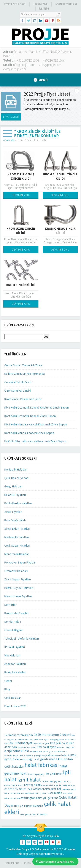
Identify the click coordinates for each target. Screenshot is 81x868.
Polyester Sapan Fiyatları (20, 562)
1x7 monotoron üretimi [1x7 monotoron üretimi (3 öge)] (19, 735)
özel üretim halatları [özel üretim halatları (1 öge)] (37, 814)
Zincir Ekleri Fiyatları (17, 529)
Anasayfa (9, 140)
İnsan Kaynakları (66, 4)
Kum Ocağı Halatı (15, 520)
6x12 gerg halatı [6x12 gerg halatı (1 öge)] (57, 739)
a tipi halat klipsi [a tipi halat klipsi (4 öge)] (17, 751)
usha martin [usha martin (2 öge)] (55, 793)
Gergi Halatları (13, 486)
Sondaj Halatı (13, 622)
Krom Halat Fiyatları (17, 613)
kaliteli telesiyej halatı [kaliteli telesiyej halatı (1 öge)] (52, 781)
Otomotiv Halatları (16, 571)
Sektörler (10, 605)
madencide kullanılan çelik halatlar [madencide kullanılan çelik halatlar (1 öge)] (58, 785)
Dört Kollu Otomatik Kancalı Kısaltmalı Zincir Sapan (37, 407)
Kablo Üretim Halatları (18, 503)
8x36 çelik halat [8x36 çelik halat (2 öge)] (59, 743)
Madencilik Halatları (17, 537)
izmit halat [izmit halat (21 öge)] (29, 780)
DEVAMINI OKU (21, 195)
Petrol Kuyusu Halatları (19, 588)
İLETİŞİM (44, 9)
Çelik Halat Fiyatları (16, 478)
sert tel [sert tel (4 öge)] (56, 789)
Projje (25, 849)
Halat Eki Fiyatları (15, 495)
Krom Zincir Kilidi (21, 285)
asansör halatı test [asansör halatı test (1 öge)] (66, 747)
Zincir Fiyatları (13, 512)
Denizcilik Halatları (16, 469)
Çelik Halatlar (13, 698)
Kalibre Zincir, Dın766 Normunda (25, 374)
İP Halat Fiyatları (15, 647)
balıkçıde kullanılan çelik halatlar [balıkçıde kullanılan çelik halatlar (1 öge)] (45, 752)
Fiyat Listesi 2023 (15, 4)
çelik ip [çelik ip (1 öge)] (23, 814)
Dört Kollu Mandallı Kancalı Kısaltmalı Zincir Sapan (36, 424)
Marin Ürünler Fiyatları (18, 596)
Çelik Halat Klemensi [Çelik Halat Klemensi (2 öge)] (32, 806)
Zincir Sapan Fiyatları (18, 579)
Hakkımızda (40, 4)
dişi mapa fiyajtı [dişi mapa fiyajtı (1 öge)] (40, 756)
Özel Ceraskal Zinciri (17, 391)
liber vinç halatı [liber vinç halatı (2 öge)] (32, 785)
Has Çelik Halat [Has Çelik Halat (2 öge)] (54, 774)
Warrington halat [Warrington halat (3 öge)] (32, 798)
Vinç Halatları (12, 655)
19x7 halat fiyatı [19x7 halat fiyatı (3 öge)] (46, 747)
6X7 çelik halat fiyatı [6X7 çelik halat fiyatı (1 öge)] (40, 739)
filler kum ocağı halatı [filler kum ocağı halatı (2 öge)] (27, 759)
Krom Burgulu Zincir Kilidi (60, 176)
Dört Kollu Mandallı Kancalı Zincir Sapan (29, 433)
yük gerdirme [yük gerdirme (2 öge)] (51, 798)
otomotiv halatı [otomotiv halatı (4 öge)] (16, 789)
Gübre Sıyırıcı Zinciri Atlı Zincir (23, 365)
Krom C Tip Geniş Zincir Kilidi (21, 176)
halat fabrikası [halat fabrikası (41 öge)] (42, 765)
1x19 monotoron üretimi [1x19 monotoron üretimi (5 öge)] (53, 735)
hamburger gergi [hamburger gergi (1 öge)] (36, 774)
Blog (7, 689)
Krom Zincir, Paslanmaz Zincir (23, 399)
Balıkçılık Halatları (15, 672)
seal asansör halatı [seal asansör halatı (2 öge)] (39, 789)
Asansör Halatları (15, 664)
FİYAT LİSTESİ (11, 117)
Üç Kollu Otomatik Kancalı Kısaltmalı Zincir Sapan (35, 441)
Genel (8, 681)
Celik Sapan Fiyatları (17, 546)
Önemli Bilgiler (14, 630)
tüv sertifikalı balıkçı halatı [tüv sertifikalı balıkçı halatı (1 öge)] (34, 793)
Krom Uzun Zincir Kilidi (21, 231)
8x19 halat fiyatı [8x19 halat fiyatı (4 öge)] (22, 743)
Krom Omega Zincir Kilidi (60, 231)
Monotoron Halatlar (17, 554)
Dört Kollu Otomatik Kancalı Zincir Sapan (30, 416)
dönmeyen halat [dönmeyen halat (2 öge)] (58, 755)
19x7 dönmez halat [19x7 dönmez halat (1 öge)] (27, 747)
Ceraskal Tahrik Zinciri (18, 382)
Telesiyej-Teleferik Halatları (22, 638)
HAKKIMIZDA (12, 863)
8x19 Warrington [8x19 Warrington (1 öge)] (42, 743)
